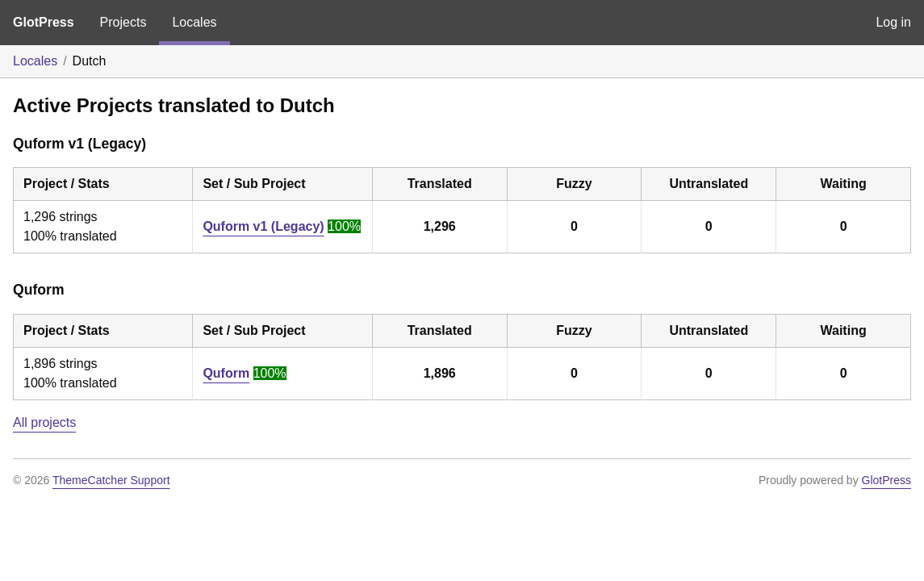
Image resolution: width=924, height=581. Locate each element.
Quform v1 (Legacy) (263, 226)
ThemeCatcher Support (111, 480)
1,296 (440, 226)
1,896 (440, 373)
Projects (123, 22)
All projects (44, 422)
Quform (226, 373)
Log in (893, 22)
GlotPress (44, 22)
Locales (194, 22)
